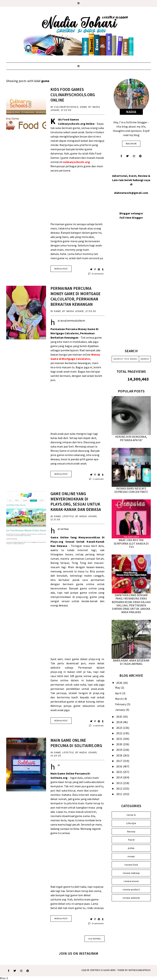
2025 (120, 717)
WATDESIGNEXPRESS (140, 970)
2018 (120, 755)
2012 (120, 788)
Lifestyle (68, 516)
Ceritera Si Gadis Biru (103, 970)
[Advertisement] (78, 199)
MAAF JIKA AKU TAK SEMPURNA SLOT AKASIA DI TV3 (131, 543)
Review (131, 832)
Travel (131, 840)
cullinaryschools (66, 107)
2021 (120, 739)
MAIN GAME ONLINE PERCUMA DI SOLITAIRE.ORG (76, 743)
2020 (120, 744)
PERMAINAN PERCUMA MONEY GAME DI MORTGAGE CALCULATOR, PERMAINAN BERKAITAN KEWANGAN (76, 296)
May (118, 688)
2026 (120, 683)
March (119, 699)
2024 (120, 722)
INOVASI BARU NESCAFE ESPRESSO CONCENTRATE (131, 490)
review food (131, 865)
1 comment (96, 479)
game (83, 107)
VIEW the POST (61, 269)
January (120, 710)
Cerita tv (131, 815)
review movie (131, 881)
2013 (120, 783)
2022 (120, 733)
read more (131, 144)
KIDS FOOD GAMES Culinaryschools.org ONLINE (73, 95)
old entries (94, 939)
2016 (120, 766)
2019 (120, 750)
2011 (120, 794)
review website (131, 898)
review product (131, 889)
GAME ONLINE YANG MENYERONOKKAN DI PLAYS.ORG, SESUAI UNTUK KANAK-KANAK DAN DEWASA (76, 502)
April (119, 693)
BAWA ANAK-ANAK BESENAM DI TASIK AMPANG (131, 662)
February (121, 704)
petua (131, 848)
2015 (120, 772)
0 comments (96, 274)
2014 (120, 777)
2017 (120, 761)
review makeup (131, 873)
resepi (131, 856)
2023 (120, 728)
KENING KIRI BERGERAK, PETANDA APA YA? (131, 438)
